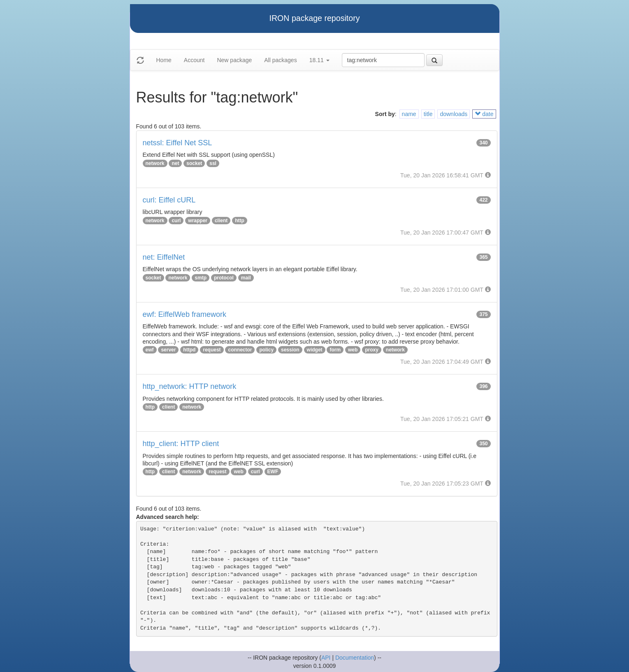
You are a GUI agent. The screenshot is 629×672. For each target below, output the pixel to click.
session (290, 350)
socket (194, 163)
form (335, 350)
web (353, 350)
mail (246, 278)
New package (234, 60)
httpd (189, 350)
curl (176, 221)
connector (240, 350)
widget (315, 350)
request (212, 350)
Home (164, 60)
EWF (273, 472)
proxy (372, 350)
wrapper (198, 221)
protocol (224, 278)
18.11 (319, 60)
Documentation (355, 658)
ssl (213, 163)
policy (266, 350)
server (168, 350)
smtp (201, 278)
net (175, 163)
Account (194, 60)
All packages (280, 60)
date (484, 114)
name (409, 114)
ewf (150, 350)
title (428, 114)
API (326, 658)
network (155, 163)
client (221, 221)
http (240, 221)
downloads (454, 114)
